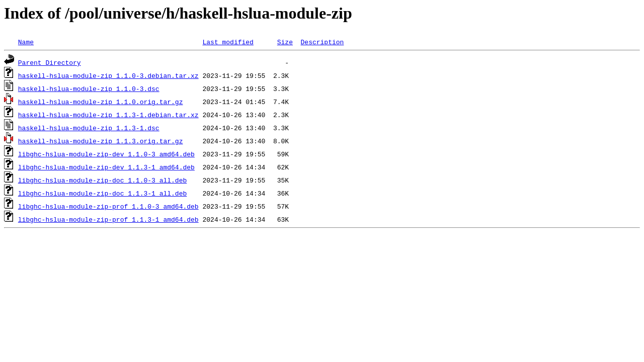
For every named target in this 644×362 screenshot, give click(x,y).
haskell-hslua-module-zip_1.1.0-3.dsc (89, 88)
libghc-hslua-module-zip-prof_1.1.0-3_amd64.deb (108, 206)
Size (285, 42)
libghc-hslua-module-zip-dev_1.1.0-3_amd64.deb (106, 154)
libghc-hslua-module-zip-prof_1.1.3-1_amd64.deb (108, 219)
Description (322, 42)
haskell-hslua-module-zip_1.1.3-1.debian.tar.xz (108, 115)
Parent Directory (50, 62)
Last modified (228, 42)
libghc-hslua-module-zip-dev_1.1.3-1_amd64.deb (106, 167)
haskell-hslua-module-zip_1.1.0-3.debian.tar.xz (108, 75)
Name (26, 42)
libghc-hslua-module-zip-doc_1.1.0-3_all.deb (102, 180)
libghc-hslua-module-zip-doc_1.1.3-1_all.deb (102, 193)
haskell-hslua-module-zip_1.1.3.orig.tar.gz (101, 141)
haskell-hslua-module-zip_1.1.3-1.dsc (89, 128)
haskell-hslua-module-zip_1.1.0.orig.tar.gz (101, 102)
